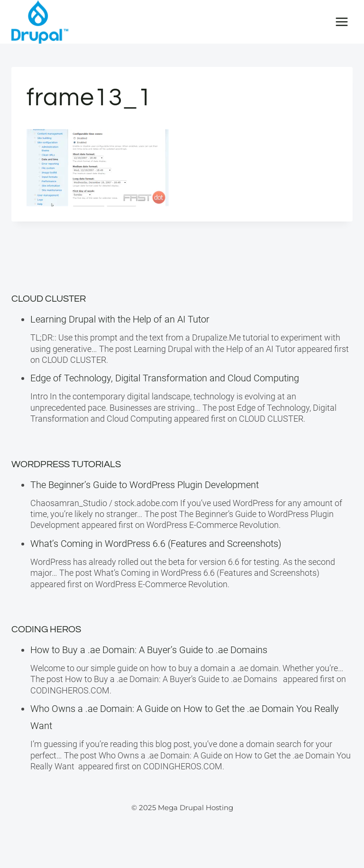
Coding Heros (46, 629)
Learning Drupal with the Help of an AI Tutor (120, 319)
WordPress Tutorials (66, 464)
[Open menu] (341, 22)
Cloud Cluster (49, 299)
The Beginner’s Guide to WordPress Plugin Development (145, 485)
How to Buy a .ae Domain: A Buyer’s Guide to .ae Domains (151, 650)
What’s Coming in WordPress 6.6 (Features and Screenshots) (156, 544)
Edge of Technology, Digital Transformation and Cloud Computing (165, 378)
